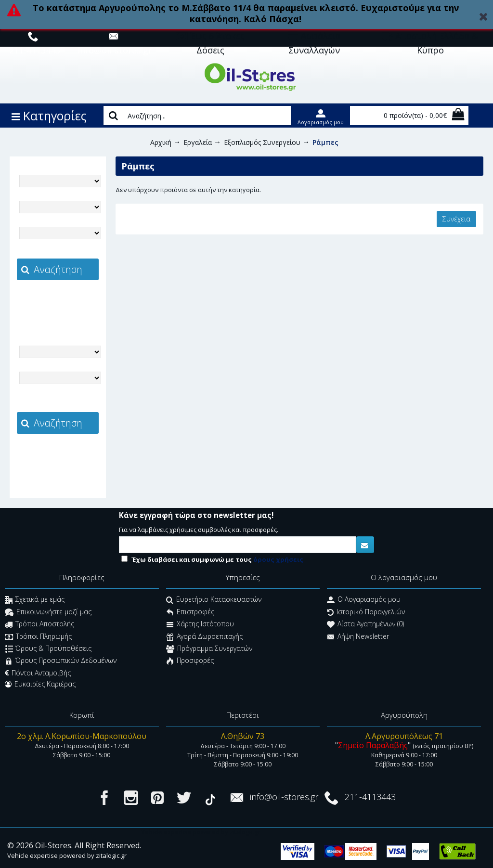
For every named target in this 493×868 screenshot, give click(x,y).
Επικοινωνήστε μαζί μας (48, 613)
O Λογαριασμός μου (364, 601)
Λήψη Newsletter (358, 637)
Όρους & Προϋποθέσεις (48, 649)
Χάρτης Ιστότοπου (200, 625)
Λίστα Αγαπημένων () (365, 625)
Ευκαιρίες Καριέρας (40, 684)
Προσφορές (190, 662)
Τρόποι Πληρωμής (38, 637)
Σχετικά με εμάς (35, 601)
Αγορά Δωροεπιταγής (204, 637)
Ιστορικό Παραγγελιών (366, 613)
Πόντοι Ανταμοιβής (38, 673)
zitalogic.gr (78, 301)
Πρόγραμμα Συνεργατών (209, 649)
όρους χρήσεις (278, 559)
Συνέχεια (456, 219)
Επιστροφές (190, 613)
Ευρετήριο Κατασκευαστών (214, 601)
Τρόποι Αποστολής (39, 625)
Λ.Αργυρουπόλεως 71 (404, 736)
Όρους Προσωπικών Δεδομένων (61, 662)
